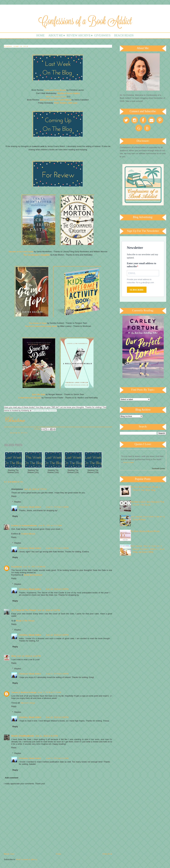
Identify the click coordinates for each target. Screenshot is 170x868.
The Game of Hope (38, 323)
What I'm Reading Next (56, 96)
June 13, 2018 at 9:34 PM (57, 507)
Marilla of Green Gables (69, 93)
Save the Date (39, 394)
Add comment (12, 778)
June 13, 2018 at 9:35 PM (57, 589)
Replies (18, 502)
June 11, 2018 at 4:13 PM (46, 736)
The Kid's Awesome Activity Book (41, 326)
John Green (128, 462)
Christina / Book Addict (30, 507)
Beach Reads (124, 35)
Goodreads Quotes (158, 469)
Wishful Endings (28, 703)
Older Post (107, 854)
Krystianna (16, 567)
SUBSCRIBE (137, 290)
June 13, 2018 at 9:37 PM (57, 758)
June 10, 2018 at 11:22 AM (50, 525)
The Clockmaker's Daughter (37, 255)
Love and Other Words (55, 90)
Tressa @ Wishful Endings (24, 692)
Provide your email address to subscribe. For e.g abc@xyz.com (140, 281)
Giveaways (102, 35)
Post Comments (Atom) (27, 859)
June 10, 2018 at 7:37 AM (35, 489)
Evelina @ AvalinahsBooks (24, 525)
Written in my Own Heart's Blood (55, 100)
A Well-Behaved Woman (30, 398)
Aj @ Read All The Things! (24, 610)
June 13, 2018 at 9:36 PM (57, 674)
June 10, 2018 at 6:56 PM (49, 610)
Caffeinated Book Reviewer (44, 410)
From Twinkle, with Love (66, 103)
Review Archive (79, 35)
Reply (14, 496)
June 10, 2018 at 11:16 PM (29, 656)
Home (40, 35)
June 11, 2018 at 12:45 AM (49, 692)
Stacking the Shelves (19, 433)
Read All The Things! (25, 621)
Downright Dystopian (33, 575)
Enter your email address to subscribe (141, 265)
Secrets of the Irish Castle (21, 252)
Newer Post (9, 854)
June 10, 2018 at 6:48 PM (34, 567)
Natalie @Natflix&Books (23, 736)
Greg (14, 656)
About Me (56, 35)
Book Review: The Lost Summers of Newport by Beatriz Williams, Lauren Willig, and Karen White (148, 549)
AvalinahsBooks (28, 534)
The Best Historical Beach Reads (145, 531)
